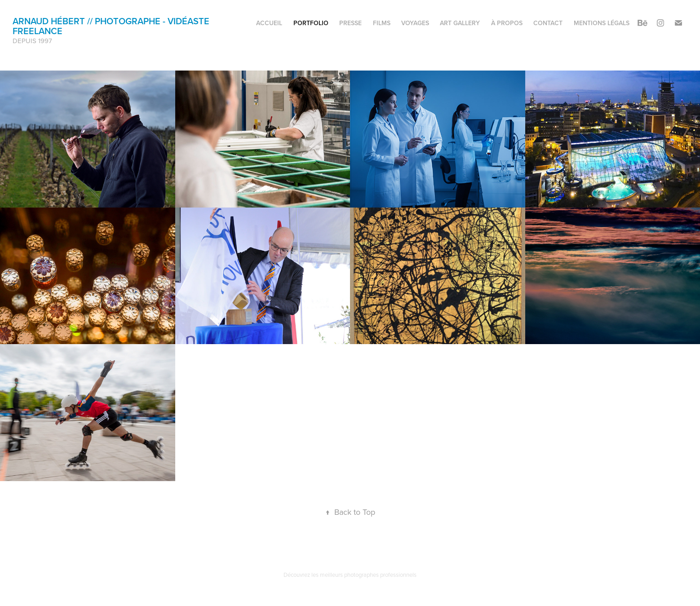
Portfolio (311, 23)
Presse (350, 23)
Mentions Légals (602, 23)
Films (382, 23)
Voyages (415, 23)
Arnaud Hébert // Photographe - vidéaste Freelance (112, 26)
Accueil (269, 23)
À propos (507, 23)
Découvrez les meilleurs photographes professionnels (350, 575)
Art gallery (460, 23)
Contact (548, 23)
